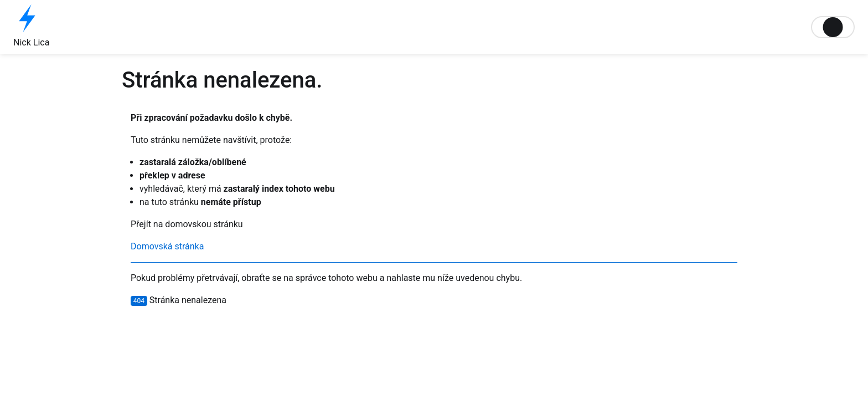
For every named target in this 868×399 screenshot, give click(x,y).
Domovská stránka (167, 246)
